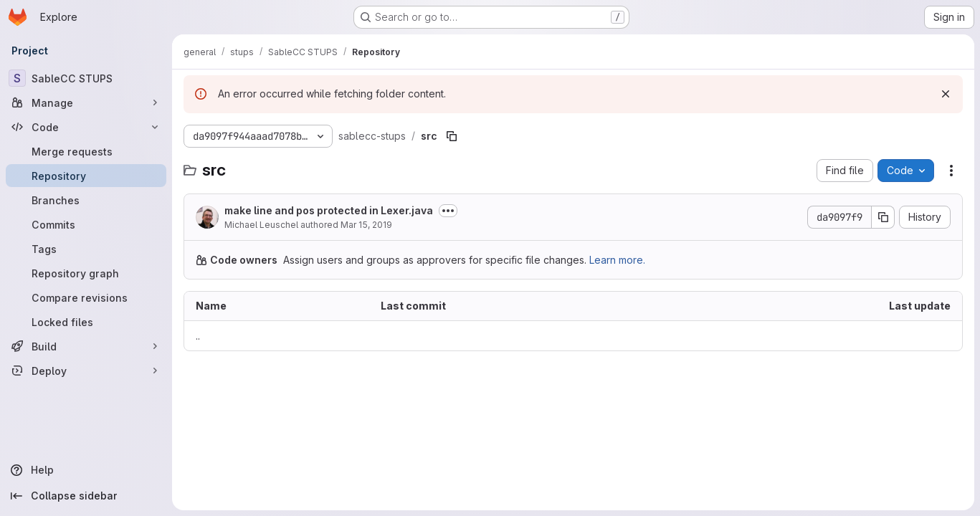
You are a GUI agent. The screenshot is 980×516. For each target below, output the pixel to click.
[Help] (86, 470)
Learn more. (617, 260)
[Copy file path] (452, 136)
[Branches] (86, 200)
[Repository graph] (86, 273)
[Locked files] (86, 322)
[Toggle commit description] (448, 211)
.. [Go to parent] (198, 336)
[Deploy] (86, 371)
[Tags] (86, 249)
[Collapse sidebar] (86, 496)
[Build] (86, 346)
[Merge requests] (86, 151)
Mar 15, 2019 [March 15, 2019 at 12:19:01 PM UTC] (366, 225)
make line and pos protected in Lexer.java (329, 210)
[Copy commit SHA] (883, 217)
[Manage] (86, 102)
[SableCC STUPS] (86, 78)
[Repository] (86, 176)
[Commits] (86, 224)
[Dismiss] (946, 94)
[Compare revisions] (86, 297)
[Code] (86, 127)
